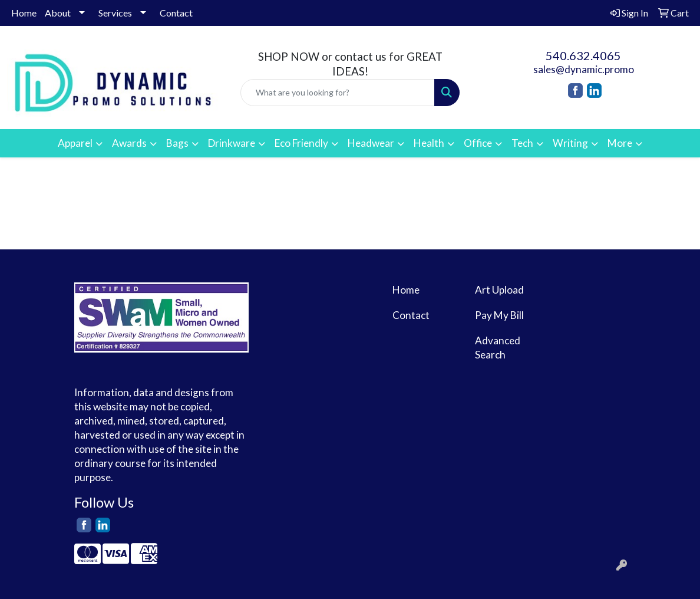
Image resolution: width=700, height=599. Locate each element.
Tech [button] (522, 143)
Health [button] (429, 143)
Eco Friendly (301, 143)
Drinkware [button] (232, 143)
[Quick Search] (338, 93)
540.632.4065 (583, 55)
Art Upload (499, 290)
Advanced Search (498, 348)
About (58, 13)
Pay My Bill (499, 315)
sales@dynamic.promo (584, 69)
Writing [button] (570, 143)
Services (115, 13)
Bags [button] (177, 143)
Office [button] (478, 143)
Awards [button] (129, 143)
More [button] (620, 143)
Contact (176, 13)
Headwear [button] (371, 143)
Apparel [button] (75, 143)
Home (24, 13)
